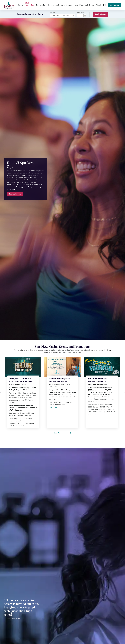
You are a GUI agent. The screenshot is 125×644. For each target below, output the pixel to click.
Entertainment (72, 5)
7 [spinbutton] (52, 15)
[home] (9, 5)
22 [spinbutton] (64, 15)
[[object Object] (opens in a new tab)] (102, 367)
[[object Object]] (63, 367)
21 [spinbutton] (54, 15)
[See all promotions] (62, 433)
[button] (85, 15)
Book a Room (100, 14)
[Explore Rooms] (15, 194)
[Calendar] (74, 15)
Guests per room (81, 12)
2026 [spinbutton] (57, 15)
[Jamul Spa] (53, 408)
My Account (115, 5)
